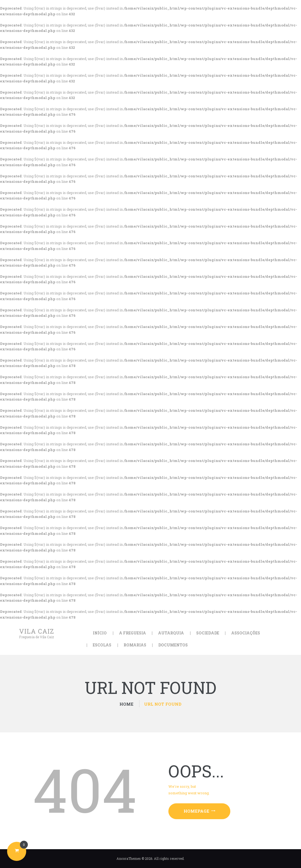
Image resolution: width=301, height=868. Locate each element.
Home (126, 704)
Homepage (196, 811)
